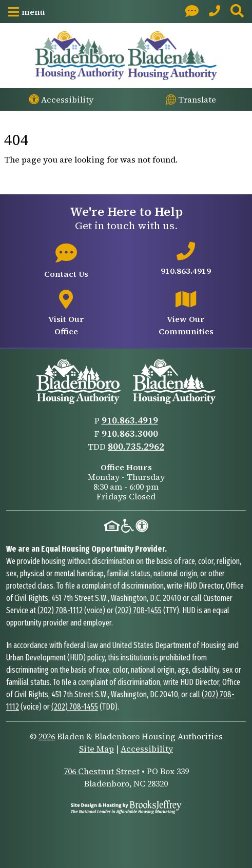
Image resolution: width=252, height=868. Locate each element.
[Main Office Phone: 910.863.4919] (215, 12)
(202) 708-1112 (60, 610)
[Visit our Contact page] (192, 12)
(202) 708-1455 (138, 610)
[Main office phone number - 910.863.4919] (186, 259)
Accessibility (147, 749)
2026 (47, 736)
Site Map (96, 749)
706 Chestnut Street (102, 771)
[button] (27, 12)
